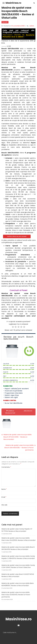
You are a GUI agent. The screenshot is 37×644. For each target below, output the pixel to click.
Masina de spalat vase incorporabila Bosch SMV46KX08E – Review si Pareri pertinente (19, 448)
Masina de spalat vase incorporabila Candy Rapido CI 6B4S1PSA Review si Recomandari (18, 557)
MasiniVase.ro (13, 3)
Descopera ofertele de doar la (18, 36)
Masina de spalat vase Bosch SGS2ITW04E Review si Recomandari (18, 575)
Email (4, 497)
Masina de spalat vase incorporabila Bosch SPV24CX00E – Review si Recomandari (17, 437)
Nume (4, 489)
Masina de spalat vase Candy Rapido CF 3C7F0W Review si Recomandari (17, 530)
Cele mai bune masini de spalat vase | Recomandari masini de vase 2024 (11, 633)
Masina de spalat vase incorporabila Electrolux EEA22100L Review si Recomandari (18, 539)
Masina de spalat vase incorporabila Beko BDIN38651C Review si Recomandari (18, 584)
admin (32, 26)
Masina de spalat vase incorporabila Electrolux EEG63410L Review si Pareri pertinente (16, 595)
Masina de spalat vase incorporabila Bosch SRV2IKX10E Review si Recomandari (18, 548)
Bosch (5, 22)
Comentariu (6, 467)
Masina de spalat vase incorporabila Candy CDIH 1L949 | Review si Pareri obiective (18, 566)
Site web (4, 505)
